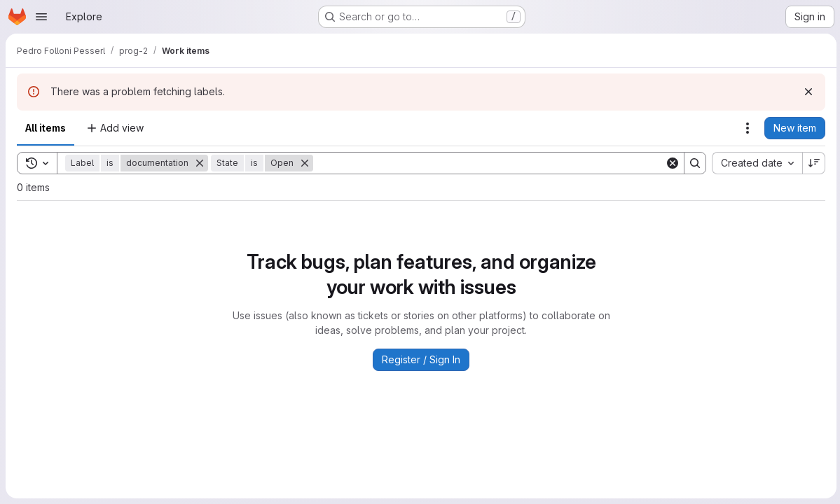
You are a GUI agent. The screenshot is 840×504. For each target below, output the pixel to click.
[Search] (488, 163)
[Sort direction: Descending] (812, 163)
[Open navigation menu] (41, 17)
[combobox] (755, 163)
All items (46, 128)
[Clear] (670, 163)
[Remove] (200, 163)
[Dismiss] (806, 92)
